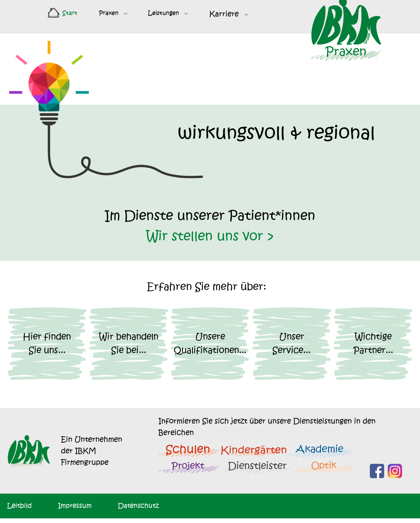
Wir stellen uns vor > (210, 241)
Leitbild (20, 510)
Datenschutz (138, 510)
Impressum (75, 510)
